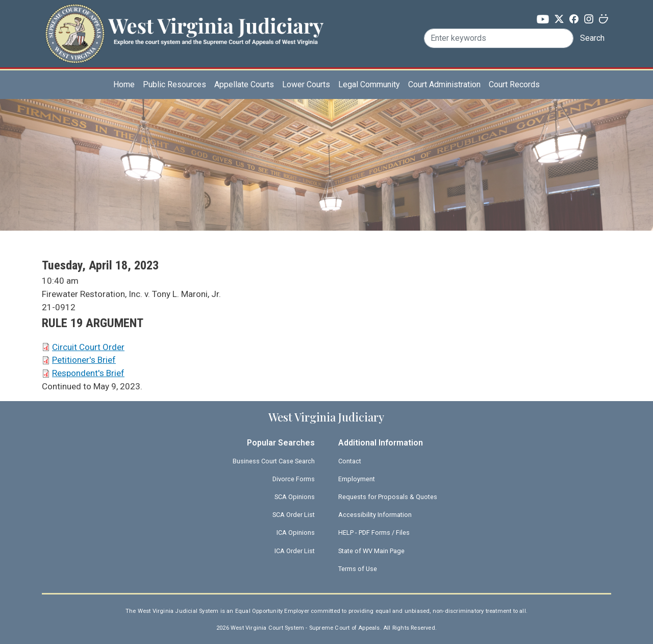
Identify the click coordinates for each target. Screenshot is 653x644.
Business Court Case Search (274, 461)
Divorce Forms (294, 479)
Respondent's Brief (88, 373)
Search (592, 38)
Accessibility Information (375, 515)
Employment (357, 479)
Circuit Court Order (88, 347)
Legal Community (369, 84)
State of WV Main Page (371, 551)
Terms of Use (358, 569)
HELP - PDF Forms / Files (374, 532)
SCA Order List (294, 515)
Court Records (514, 84)
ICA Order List (295, 551)
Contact (350, 461)
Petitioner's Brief (84, 360)
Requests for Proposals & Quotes (388, 497)
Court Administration (444, 84)
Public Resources (174, 84)
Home (124, 84)
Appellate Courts (244, 84)
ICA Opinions (296, 532)
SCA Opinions (295, 497)
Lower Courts (306, 84)
